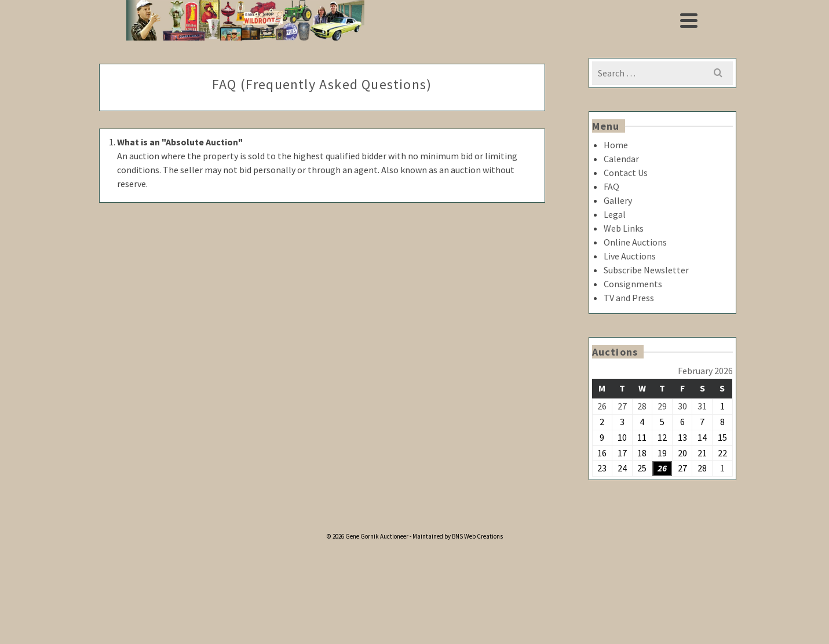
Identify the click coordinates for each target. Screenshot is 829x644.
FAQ (611, 186)
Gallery (618, 200)
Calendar (621, 159)
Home (616, 145)
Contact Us (626, 173)
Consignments (633, 284)
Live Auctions (630, 256)
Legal (615, 214)
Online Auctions (635, 242)
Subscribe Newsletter (646, 270)
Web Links (624, 228)
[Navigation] (689, 20)
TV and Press (629, 298)
